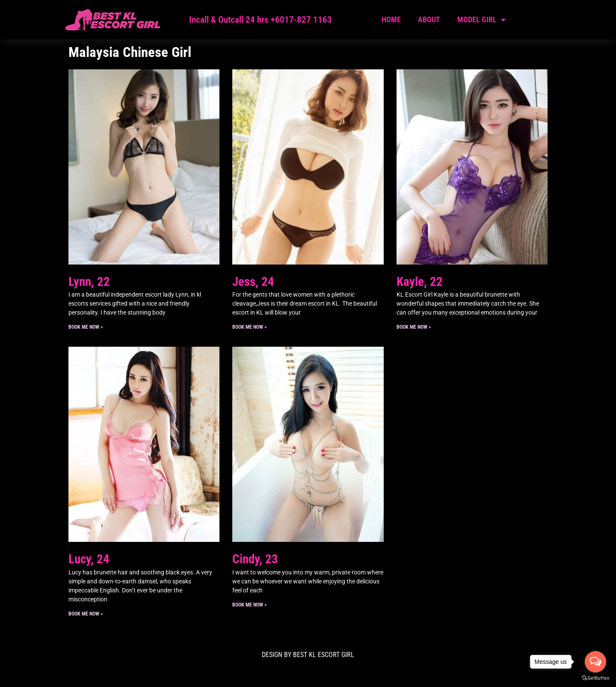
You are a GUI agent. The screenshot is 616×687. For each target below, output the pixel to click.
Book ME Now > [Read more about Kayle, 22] (414, 327)
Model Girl (481, 20)
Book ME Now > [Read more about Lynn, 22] (86, 327)
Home (391, 19)
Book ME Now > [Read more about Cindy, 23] (249, 605)
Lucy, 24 (89, 559)
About (429, 19)
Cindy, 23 (255, 559)
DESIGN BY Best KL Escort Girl (308, 655)
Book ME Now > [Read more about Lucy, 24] (86, 614)
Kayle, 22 (420, 282)
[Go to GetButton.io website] (595, 678)
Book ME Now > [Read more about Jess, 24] (249, 327)
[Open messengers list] (595, 662)
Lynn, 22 (89, 282)
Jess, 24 (253, 282)
